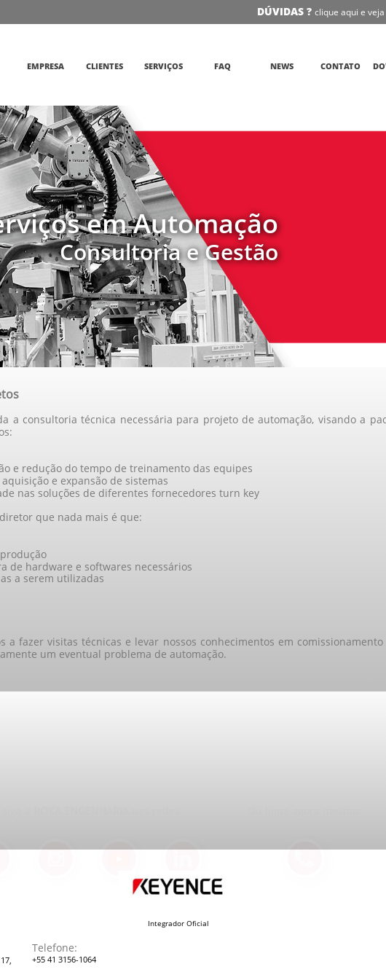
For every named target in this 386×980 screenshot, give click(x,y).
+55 (40, 959)
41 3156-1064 (72, 959)
